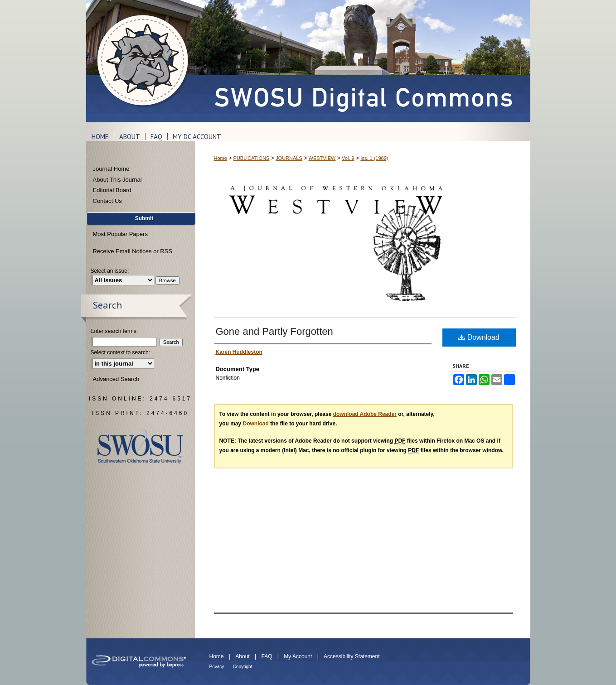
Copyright (243, 667)
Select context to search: (120, 352)
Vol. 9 (348, 158)
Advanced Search (116, 379)
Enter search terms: (114, 331)
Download (479, 337)
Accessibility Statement (352, 656)
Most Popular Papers (120, 234)
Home (221, 158)
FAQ (267, 656)
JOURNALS (289, 158)
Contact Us (107, 201)
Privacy (217, 667)
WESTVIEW (322, 158)
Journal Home (111, 169)
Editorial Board (112, 190)
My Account (298, 656)
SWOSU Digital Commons (363, 61)
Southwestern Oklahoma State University (140, 446)
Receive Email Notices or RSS (133, 251)
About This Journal (117, 180)
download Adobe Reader (365, 414)
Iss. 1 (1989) (374, 158)
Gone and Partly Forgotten (274, 331)
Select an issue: (110, 271)
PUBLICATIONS (252, 158)
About (242, 656)
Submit (144, 218)
